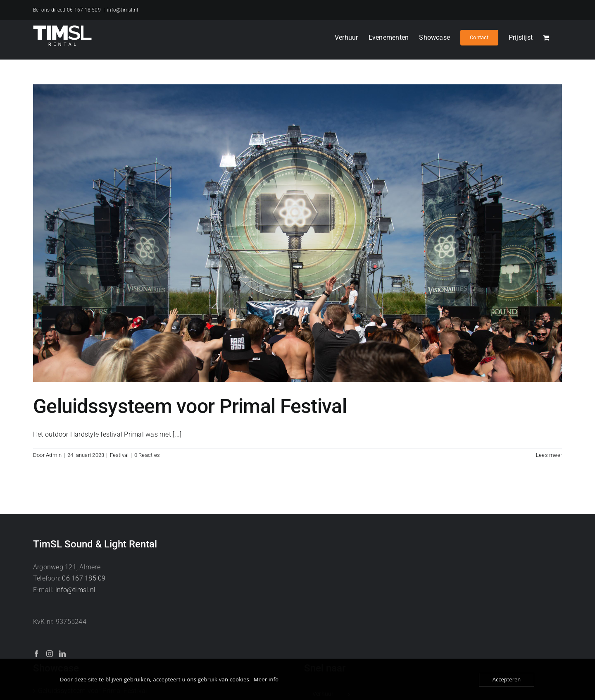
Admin (54, 455)
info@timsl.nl (123, 10)
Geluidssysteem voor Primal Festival (190, 406)
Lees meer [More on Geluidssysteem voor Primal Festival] (549, 455)
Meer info (266, 679)
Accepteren (507, 679)
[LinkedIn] (62, 654)
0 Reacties (147, 455)
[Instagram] (50, 654)
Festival (119, 455)
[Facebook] (36, 654)
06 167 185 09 (84, 578)
